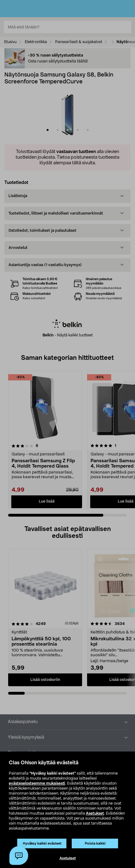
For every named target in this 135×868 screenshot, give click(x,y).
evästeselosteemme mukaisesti (37, 783)
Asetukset (95, 813)
